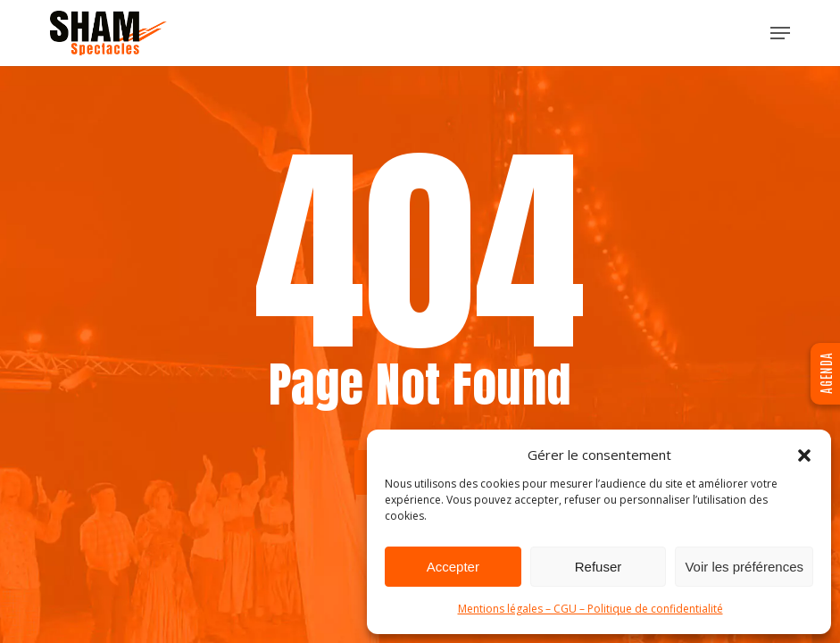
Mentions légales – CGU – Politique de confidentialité (590, 609)
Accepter (453, 567)
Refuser (599, 567)
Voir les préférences (744, 567)
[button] (804, 455)
